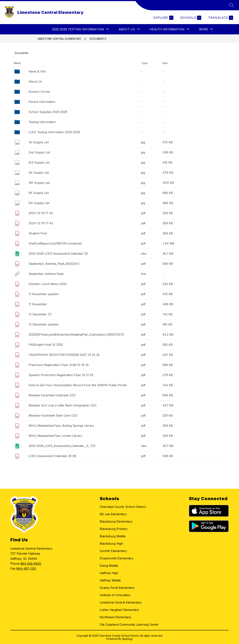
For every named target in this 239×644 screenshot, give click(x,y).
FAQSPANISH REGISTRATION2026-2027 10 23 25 (64, 355)
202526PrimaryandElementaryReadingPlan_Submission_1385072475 (76, 335)
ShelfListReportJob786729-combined (55, 243)
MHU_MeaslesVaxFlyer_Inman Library (55, 436)
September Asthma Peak (46, 274)
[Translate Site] (220, 18)
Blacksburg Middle (113, 536)
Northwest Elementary (115, 617)
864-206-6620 (31, 564)
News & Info (37, 71)
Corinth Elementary (113, 551)
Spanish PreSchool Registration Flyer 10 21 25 (61, 375)
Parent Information (42, 102)
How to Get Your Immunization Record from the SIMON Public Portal (77, 385)
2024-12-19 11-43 (41, 213)
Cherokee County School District (123, 507)
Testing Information (42, 122)
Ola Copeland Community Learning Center (129, 624)
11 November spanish (44, 294)
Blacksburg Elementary (116, 521)
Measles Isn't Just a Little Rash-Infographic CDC (63, 405)
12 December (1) (40, 314)
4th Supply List (39, 183)
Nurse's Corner (40, 92)
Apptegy (127, 639)
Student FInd (38, 233)
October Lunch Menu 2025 (48, 284)
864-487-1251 (26, 569)
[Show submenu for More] (204, 29)
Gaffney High (109, 573)
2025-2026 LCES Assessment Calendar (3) (58, 254)
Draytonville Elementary (116, 558)
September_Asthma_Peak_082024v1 (54, 264)
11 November (38, 304)
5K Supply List (39, 193)
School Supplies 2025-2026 (48, 112)
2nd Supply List (39, 152)
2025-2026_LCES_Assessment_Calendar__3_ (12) (62, 446)
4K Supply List (39, 173)
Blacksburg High (111, 544)
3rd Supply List (39, 162)
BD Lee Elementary (113, 514)
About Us (35, 82)
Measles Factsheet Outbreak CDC (52, 395)
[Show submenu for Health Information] (167, 29)
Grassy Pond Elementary (117, 588)
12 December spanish (44, 324)
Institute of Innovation (115, 595)
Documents (98, 39)
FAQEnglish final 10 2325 (46, 345)
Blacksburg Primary (114, 529)
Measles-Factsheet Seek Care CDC (53, 415)
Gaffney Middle (110, 580)
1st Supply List (39, 142)
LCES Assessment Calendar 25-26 (52, 456)
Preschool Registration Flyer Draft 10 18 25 (59, 365)
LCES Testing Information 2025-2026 (54, 132)
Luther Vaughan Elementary (119, 610)
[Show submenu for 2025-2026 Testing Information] (78, 29)
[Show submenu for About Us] (127, 29)
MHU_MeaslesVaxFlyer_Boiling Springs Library (61, 426)
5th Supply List (39, 203)
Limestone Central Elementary (59, 39)
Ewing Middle (109, 566)
